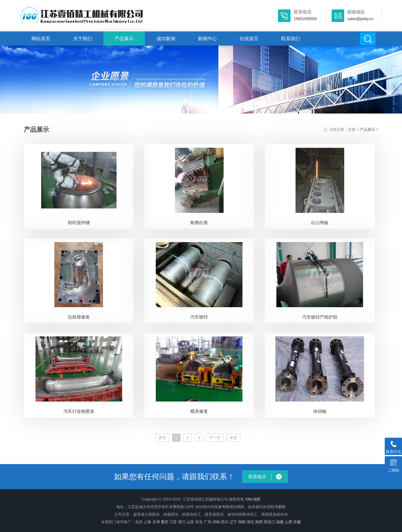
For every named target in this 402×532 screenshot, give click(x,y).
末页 (233, 438)
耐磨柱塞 (199, 223)
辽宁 (233, 522)
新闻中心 (207, 39)
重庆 (165, 522)
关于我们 (83, 39)
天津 (156, 522)
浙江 (182, 522)
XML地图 (253, 499)
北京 (139, 522)
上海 (147, 522)
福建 (280, 522)
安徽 (297, 522)
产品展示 (124, 39)
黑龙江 (269, 522)
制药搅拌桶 (79, 223)
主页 (352, 130)
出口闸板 (320, 223)
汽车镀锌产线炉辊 (320, 317)
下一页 (215, 438)
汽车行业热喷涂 (79, 411)
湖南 (242, 522)
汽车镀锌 (199, 317)
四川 (225, 522)
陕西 (259, 522)
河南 (216, 522)
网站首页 (41, 39)
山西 (289, 522)
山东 (190, 522)
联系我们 (291, 39)
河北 (199, 522)
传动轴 (320, 411)
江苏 (173, 522)
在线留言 (249, 39)
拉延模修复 (79, 317)
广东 (208, 522)
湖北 (250, 522)
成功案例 (166, 39)
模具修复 (199, 411)
